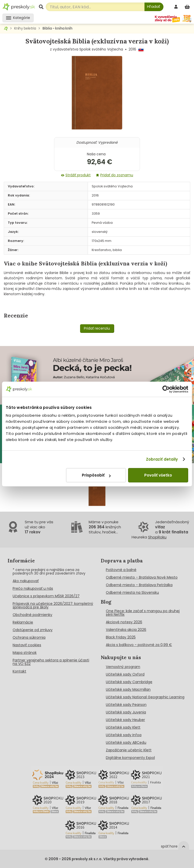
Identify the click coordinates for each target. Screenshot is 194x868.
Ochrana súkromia (29, 637)
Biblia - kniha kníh (57, 28)
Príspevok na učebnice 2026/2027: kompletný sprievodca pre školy (53, 605)
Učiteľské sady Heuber (125, 720)
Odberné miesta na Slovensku (132, 592)
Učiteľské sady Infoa (124, 735)
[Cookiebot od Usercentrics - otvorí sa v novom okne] (166, 389)
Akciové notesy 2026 (124, 622)
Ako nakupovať (26, 581)
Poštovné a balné (121, 570)
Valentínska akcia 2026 (126, 630)
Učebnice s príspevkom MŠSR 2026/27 (46, 596)
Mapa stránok (25, 653)
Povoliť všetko (158, 475)
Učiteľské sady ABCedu (126, 742)
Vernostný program (123, 667)
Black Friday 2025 (121, 637)
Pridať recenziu (97, 328)
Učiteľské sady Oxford (125, 674)
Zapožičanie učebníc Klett (129, 750)
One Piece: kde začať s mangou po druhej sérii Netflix (143, 613)
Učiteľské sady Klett (123, 727)
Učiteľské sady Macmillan (128, 689)
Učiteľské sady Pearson (126, 705)
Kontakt (19, 671)
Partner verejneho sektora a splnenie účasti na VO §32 (51, 662)
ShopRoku (157, 537)
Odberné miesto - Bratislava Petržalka (139, 585)
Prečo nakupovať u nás (33, 588)
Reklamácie (23, 622)
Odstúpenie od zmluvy (33, 630)
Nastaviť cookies (27, 645)
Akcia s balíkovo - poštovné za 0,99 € (139, 645)
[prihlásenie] (177, 7)
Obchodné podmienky (32, 615)
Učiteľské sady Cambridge (129, 682)
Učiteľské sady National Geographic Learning (145, 697)
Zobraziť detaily (162, 459)
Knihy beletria (25, 28)
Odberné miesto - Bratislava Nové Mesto (142, 577)
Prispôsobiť (96, 475)
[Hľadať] (154, 7)
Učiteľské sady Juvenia (126, 712)
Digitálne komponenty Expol (130, 758)
